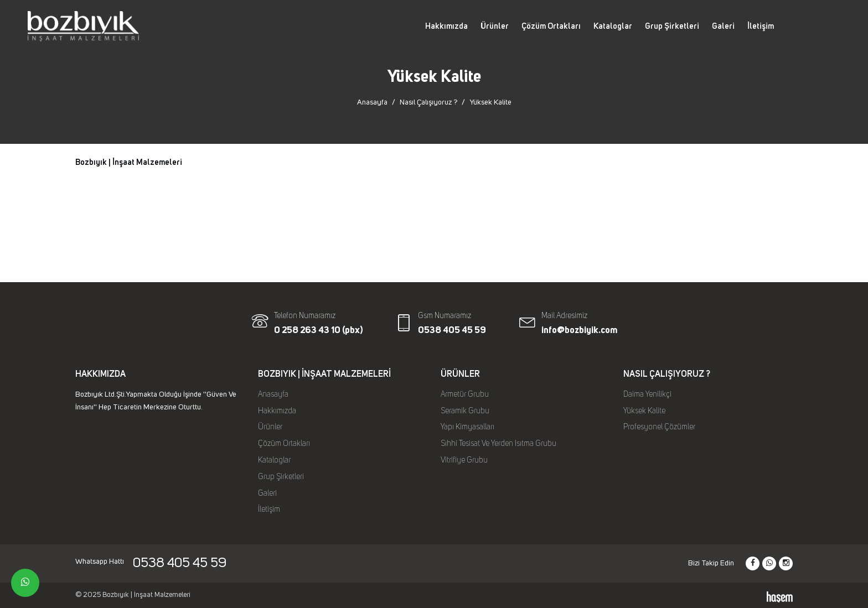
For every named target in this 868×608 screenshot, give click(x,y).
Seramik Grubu (465, 411)
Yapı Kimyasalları (467, 427)
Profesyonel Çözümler (659, 427)
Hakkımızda (446, 26)
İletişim (761, 26)
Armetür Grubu (465, 394)
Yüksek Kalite (644, 411)
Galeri (723, 26)
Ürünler (495, 26)
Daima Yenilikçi (647, 394)
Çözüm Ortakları (551, 26)
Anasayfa (372, 102)
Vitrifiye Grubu (464, 460)
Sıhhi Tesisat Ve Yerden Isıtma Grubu (498, 444)
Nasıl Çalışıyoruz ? (428, 102)
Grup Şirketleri (672, 26)
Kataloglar (613, 26)
